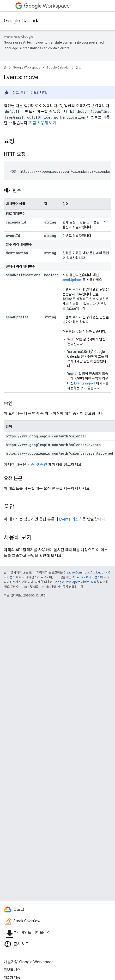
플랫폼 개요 (12, 970)
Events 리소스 (71, 519)
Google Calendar (23, 21)
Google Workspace (27, 67)
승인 (24, 92)
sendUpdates (73, 280)
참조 (79, 67)
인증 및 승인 (37, 465)
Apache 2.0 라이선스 (86, 577)
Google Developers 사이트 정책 (75, 582)
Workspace (47, 6)
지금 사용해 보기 (43, 123)
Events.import (85, 383)
